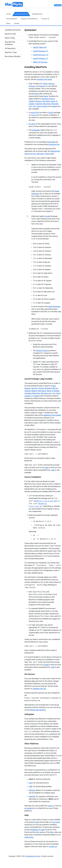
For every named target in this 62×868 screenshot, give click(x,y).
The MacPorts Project (33, 856)
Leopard (54, 106)
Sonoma (32, 86)
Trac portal (56, 822)
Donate (17, 23)
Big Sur (52, 99)
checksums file (54, 144)
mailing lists (29, 837)
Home (8, 14)
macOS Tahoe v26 (40, 47)
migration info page (44, 79)
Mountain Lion (46, 393)
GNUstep (32, 790)
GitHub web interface (38, 710)
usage (42, 830)
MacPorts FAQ (10, 34)
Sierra (53, 101)
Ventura (42, 86)
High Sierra (46, 101)
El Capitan (56, 391)
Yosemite (39, 104)
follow (37, 94)
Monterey (45, 99)
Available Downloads (13, 30)
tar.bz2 (51, 113)
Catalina (32, 101)
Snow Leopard (42, 106)
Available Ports (37, 14)
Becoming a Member (13, 56)
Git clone (32, 124)
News (8, 23)
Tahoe (45, 84)
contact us (53, 847)
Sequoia (51, 84)
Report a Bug (10, 38)
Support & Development (29, 19)
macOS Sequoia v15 (40, 51)
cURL (31, 786)
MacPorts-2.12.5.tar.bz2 (45, 501)
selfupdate (36, 130)
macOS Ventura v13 (40, 58)
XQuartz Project (42, 351)
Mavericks (47, 104)
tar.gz (34, 115)
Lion (34, 106)
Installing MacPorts (21, 14)
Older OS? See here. (40, 62)
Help (53, 470)
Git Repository (10, 48)
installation (34, 830)
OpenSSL (32, 796)
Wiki (52, 832)
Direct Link (49, 154)
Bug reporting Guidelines (10, 43)
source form (35, 113)
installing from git (39, 689)
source (50, 806)
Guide (46, 468)
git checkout (29, 808)
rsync (31, 783)
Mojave (38, 101)
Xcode (47, 216)
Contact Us (45, 19)
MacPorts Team (11, 52)
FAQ (38, 832)
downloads (51, 142)
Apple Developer (54, 307)
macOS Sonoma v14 (41, 55)
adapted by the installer (52, 415)
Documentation (12, 19)
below (46, 96)
